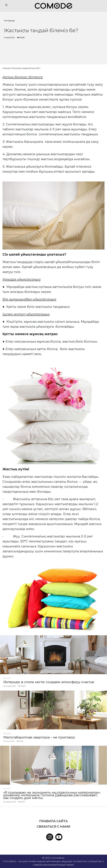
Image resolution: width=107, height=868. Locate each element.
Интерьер (9, 21)
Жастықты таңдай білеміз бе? (26, 68)
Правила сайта (54, 821)
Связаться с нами (54, 827)
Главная (6, 68)
